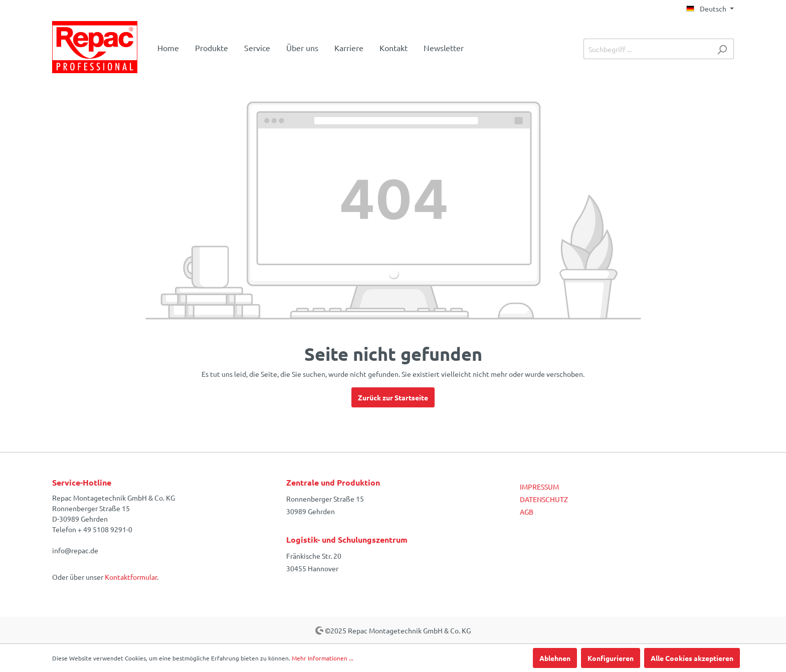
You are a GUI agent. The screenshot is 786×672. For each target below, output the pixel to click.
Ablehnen (555, 658)
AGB (527, 512)
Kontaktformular (131, 577)
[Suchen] (722, 49)
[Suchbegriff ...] (647, 49)
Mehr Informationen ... (323, 658)
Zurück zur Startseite (393, 397)
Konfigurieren (611, 658)
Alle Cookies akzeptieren (692, 658)
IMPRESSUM (539, 487)
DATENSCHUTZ (544, 499)
